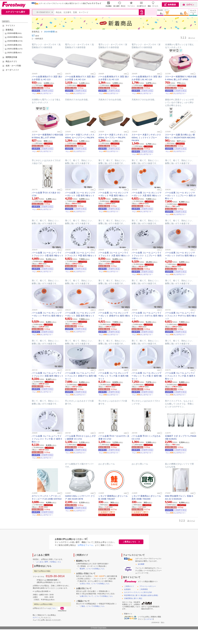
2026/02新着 (12, 41)
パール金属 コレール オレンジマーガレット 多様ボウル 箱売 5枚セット (114, 316)
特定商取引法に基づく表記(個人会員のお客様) (141, 595)
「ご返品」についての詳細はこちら (91, 606)
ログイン (36, 618)
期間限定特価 (11, 57)
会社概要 (141, 564)
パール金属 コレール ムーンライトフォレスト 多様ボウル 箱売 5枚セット (81, 376)
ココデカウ (149, 619)
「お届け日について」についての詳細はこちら (96, 596)
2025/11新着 (12, 53)
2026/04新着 (12, 33)
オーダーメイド (12, 70)
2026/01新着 (12, 45)
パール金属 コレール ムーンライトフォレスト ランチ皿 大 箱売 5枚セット (180, 376)
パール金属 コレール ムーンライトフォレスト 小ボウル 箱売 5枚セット (147, 316)
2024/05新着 (49, 32)
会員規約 (127, 589)
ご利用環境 (144, 589)
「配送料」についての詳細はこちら (91, 569)
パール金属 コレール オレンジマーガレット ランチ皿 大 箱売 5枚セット (113, 376)
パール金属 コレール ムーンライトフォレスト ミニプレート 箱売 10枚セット (147, 255)
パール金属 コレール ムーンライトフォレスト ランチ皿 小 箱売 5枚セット (47, 439)
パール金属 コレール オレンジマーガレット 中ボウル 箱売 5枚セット (48, 316)
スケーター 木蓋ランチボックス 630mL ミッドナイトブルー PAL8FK (146, 138)
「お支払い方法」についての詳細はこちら (94, 584)
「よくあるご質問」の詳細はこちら (48, 562)
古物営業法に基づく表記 (133, 598)
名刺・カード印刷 (13, 66)
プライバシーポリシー (148, 586)
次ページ (192, 38)
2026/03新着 (12, 37)
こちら (53, 608)
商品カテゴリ (11, 61)
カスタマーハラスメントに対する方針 (138, 592)
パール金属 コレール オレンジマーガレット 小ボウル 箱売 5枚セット (181, 255)
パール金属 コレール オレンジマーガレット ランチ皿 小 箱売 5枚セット (147, 376)
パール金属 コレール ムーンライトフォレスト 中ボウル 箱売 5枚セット (181, 316)
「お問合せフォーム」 (85, 545)
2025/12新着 (12, 49)
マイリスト (10, 25)
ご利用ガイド (129, 586)
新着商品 (9, 30)
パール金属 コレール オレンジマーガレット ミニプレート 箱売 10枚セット (180, 195)
